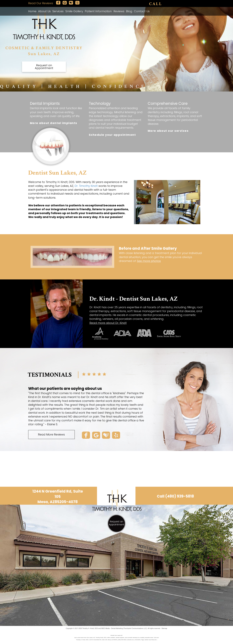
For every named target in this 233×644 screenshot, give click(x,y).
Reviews (119, 11)
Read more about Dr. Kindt (108, 323)
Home (32, 11)
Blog (129, 11)
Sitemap (164, 628)
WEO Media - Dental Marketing (112, 628)
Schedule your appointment (112, 135)
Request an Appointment (44, 67)
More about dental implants (54, 123)
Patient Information (98, 11)
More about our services (168, 131)
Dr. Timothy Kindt (86, 186)
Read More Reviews (51, 434)
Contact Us (142, 11)
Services (58, 11)
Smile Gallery (74, 11)
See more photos (149, 261)
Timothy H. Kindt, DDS (90, 628)
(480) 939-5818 (177, 4)
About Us (44, 11)
